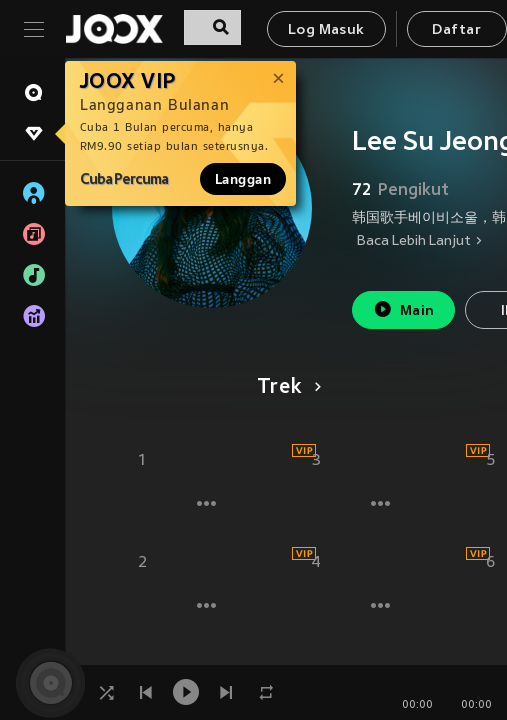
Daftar (456, 30)
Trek (285, 388)
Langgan (243, 179)
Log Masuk (326, 30)
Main (403, 309)
